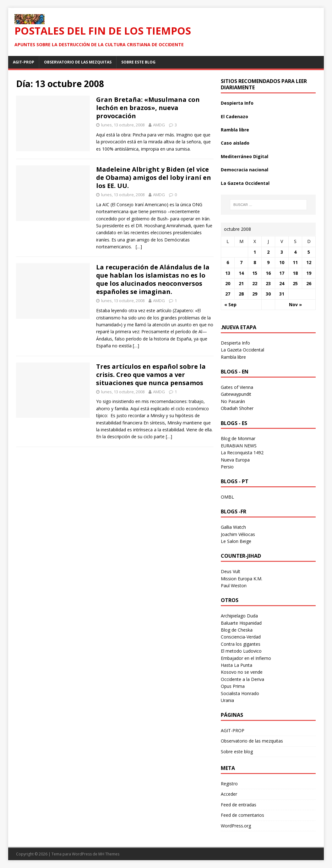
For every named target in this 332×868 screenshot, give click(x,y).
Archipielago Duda (239, 616)
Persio (227, 467)
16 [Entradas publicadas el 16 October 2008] (268, 273)
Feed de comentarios (242, 815)
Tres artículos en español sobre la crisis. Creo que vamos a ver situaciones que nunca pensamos (151, 375)
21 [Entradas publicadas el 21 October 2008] (241, 283)
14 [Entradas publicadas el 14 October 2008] (241, 273)
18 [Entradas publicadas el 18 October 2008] (295, 273)
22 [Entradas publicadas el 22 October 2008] (255, 283)
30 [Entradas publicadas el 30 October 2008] (268, 294)
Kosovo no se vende (242, 672)
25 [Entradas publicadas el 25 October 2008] (295, 283)
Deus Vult (231, 571)
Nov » (295, 304)
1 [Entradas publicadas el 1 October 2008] (255, 252)
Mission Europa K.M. (242, 579)
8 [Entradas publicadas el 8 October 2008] (255, 262)
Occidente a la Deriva (242, 679)
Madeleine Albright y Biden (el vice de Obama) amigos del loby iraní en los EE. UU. (154, 177)
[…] (139, 247)
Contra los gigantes (241, 644)
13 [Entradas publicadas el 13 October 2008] (228, 273)
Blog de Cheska (237, 630)
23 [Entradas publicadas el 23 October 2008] (268, 283)
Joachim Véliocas (238, 534)
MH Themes (109, 854)
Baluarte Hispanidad (241, 623)
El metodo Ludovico (241, 651)
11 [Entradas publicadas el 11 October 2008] (295, 262)
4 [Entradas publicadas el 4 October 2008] (295, 252)
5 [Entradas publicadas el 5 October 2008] (309, 252)
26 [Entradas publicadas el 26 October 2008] (309, 283)
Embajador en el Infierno (246, 658)
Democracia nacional (245, 170)
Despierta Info (237, 103)
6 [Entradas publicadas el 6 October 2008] (228, 262)
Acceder (229, 794)
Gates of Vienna (237, 387)
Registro (229, 784)
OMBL (227, 497)
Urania (227, 700)
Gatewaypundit (236, 394)
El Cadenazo (234, 116)
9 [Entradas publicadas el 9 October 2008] (268, 262)
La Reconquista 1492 (242, 453)
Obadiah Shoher (237, 408)
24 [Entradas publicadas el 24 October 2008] (282, 283)
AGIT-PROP (24, 62)
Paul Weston (234, 586)
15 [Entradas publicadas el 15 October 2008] (255, 273)
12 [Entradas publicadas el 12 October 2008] (309, 262)
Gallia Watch (233, 527)
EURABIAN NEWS (239, 446)
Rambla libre (235, 130)
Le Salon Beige (236, 541)
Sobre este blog (138, 62)
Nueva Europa (235, 460)
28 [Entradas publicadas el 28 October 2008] (241, 294)
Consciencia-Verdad (241, 637)
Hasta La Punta (237, 665)
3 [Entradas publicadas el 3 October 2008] (282, 252)
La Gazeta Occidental (245, 183)
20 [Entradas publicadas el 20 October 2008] (228, 283)
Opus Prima (233, 686)
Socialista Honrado (240, 693)
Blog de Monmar (238, 438)
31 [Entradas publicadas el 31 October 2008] (282, 294)
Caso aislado (235, 143)
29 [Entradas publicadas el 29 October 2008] (255, 294)
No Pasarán (233, 401)
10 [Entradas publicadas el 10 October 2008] (282, 262)
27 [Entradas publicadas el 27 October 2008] (228, 294)
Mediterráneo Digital (245, 156)
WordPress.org (236, 826)
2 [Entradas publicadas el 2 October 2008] (268, 252)
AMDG (159, 125)
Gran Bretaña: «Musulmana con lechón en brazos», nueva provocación (148, 108)
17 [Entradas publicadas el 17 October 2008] (282, 273)
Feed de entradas (239, 805)
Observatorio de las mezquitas (78, 62)
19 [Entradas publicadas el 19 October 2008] (309, 273)
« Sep (230, 304)
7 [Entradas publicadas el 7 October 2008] (241, 262)
